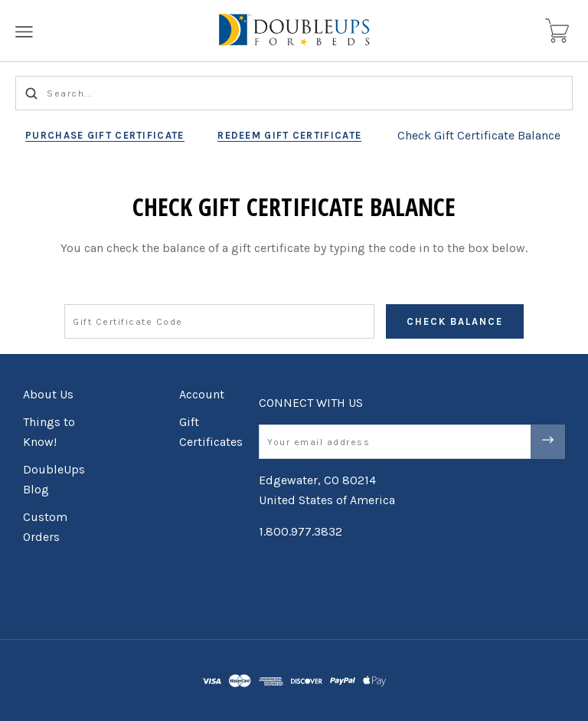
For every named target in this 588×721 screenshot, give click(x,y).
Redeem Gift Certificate (289, 135)
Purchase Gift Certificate (105, 135)
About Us (48, 394)
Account (202, 394)
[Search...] (294, 93)
